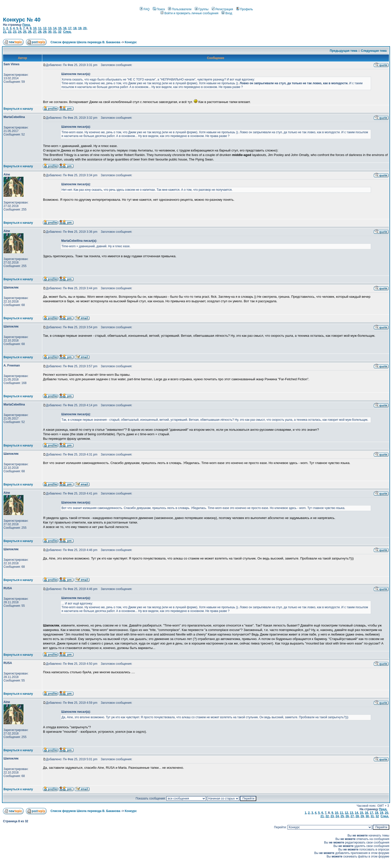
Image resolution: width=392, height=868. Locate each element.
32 (60, 32)
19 (80, 28)
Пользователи (180, 9)
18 (75, 28)
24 (20, 32)
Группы (202, 9)
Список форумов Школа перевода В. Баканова (85, 42)
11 (40, 28)
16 (65, 28)
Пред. (26, 25)
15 (60, 28)
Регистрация (222, 9)
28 (40, 32)
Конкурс (131, 42)
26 (30, 32)
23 (15, 32)
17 (70, 28)
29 (45, 32)
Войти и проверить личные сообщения (189, 13)
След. (67, 32)
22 (10, 32)
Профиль (245, 9)
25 (25, 32)
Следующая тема (374, 51)
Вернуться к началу (18, 109)
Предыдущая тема (343, 51)
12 (45, 28)
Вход (227, 13)
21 (5, 32)
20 (85, 28)
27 (35, 32)
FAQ (145, 9)
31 (55, 32)
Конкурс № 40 (22, 20)
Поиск (159, 9)
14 (55, 28)
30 (50, 32)
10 (35, 28)
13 (50, 28)
